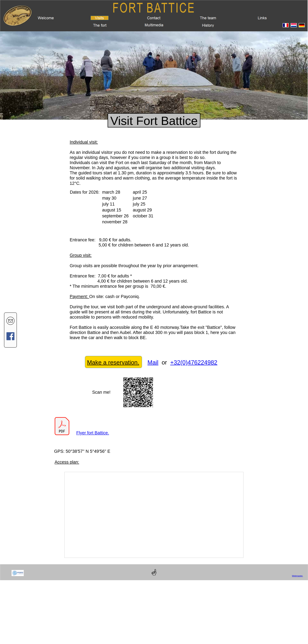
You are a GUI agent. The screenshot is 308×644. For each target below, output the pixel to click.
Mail (153, 362)
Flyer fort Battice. (93, 433)
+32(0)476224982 (194, 362)
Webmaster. (297, 576)
